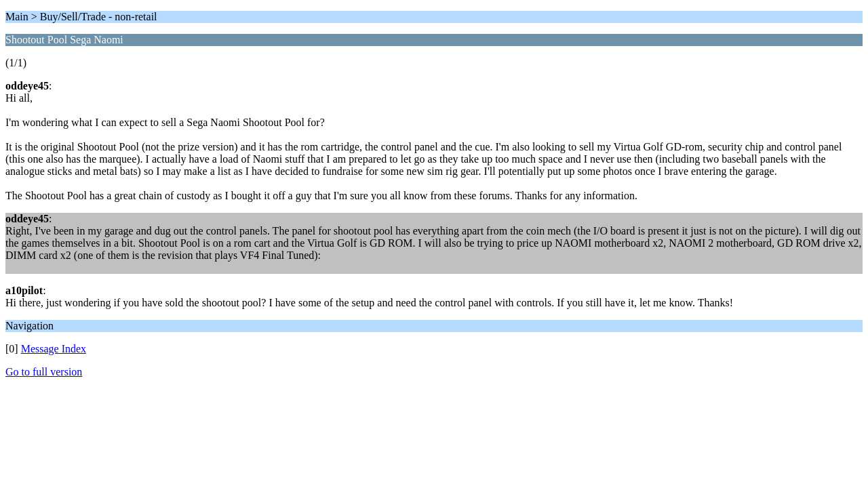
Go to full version (44, 372)
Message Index (54, 349)
